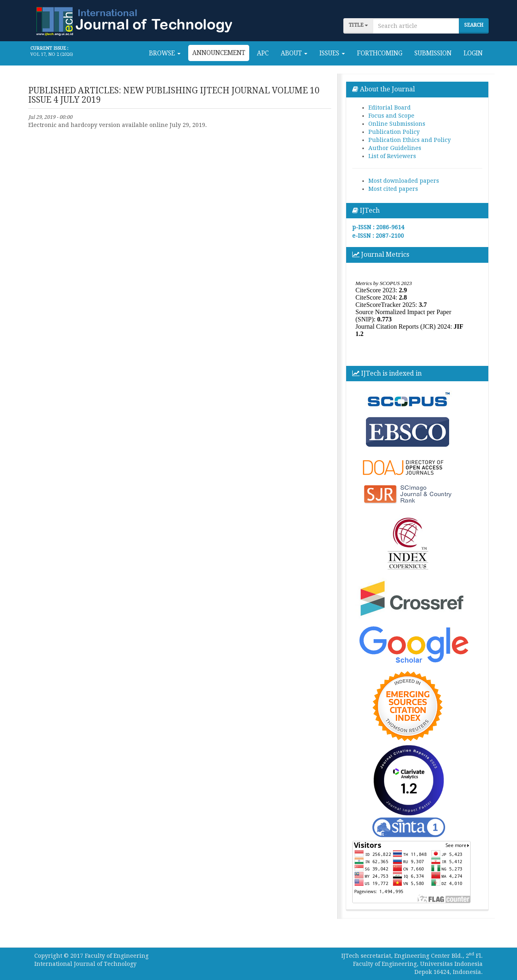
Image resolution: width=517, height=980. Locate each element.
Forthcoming (380, 53)
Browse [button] (165, 53)
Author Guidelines (395, 148)
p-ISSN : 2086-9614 (378, 227)
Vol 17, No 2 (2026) (52, 54)
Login (473, 53)
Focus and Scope (391, 116)
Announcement (219, 53)
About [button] (294, 53)
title (358, 25)
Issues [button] (332, 53)
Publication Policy (394, 132)
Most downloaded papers (404, 181)
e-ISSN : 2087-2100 (378, 236)
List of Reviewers (392, 156)
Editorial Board (390, 108)
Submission (433, 53)
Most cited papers (393, 189)
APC (263, 53)
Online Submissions (397, 124)
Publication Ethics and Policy (410, 140)
